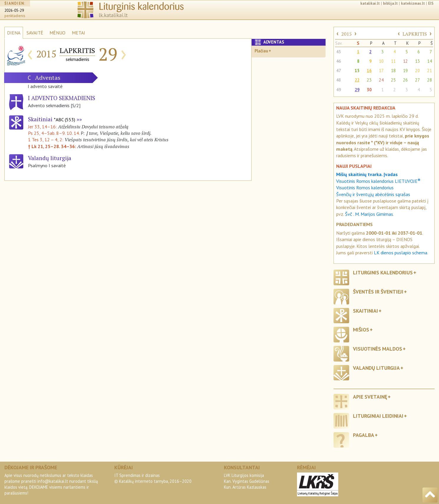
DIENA (14, 33)
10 (381, 61)
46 (339, 61)
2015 (346, 34)
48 (339, 80)
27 (417, 80)
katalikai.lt (370, 3)
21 (430, 71)
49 (339, 90)
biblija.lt (390, 3)
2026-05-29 (14, 10)
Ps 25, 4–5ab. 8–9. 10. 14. (54, 133)
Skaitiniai (52, 119)
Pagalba (364, 435)
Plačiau (261, 51)
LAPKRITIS (415, 34)
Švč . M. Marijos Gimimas (369, 214)
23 (369, 80)
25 (393, 80)
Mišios (361, 330)
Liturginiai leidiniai (378, 416)
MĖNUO (57, 33)
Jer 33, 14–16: (43, 127)
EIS (431, 3)
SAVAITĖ (35, 33)
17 (381, 71)
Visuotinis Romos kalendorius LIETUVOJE (378, 181)
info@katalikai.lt (53, 481)
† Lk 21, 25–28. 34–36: (53, 146)
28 (430, 80)
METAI (79, 33)
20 (417, 71)
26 (405, 80)
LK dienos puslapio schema (401, 253)
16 (369, 71)
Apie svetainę (370, 397)
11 (393, 61)
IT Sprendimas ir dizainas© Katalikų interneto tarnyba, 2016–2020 (153, 478)
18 (393, 71)
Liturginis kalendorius (383, 272)
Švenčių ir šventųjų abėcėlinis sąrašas (373, 194)
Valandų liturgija (376, 368)
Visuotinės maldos (378, 349)
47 (339, 71)
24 (381, 80)
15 (357, 71)
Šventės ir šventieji (378, 292)
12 (405, 61)
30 (369, 90)
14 (430, 61)
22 (357, 80)
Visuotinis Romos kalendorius (365, 188)
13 (417, 61)
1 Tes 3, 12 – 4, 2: (46, 140)
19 (405, 71)
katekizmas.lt (413, 3)
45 (339, 52)
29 (357, 90)
